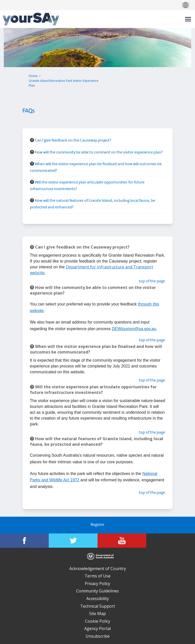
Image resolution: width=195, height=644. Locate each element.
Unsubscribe (98, 636)
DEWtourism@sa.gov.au (134, 329)
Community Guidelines (97, 591)
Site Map (97, 614)
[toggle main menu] (188, 19)
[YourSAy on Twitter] (73, 541)
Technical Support (98, 606)
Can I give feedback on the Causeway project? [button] (73, 141)
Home (33, 76)
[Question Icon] (32, 140)
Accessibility (98, 599)
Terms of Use (97, 576)
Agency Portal (97, 628)
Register (97, 525)
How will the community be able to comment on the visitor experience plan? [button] (99, 153)
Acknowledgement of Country (98, 569)
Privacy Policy (97, 584)
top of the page (152, 281)
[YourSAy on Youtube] (122, 541)
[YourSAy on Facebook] (24, 541)
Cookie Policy (98, 621)
